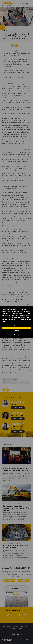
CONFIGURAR (16, 330)
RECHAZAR (16, 335)
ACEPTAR (16, 326)
